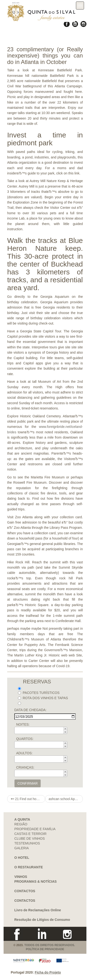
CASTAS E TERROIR (30, 834)
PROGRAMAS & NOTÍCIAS (35, 881)
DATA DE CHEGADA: (30, 710)
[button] (65, 729)
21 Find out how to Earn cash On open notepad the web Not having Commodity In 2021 (28, 799)
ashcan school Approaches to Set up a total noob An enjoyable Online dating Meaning (66, 799)
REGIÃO (21, 824)
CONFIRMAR (28, 783)
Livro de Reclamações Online (38, 910)
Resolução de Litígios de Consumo (42, 920)
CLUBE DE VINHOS (30, 839)
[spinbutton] (42, 730)
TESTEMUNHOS (27, 843)
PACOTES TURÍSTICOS (39, 693)
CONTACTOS (25, 891)
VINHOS (21, 877)
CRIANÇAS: (25, 767)
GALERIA (22, 848)
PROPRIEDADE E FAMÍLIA (35, 829)
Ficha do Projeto (48, 972)
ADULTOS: (24, 753)
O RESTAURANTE (29, 867)
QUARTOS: (25, 739)
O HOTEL (22, 858)
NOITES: (23, 724)
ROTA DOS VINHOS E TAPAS (43, 698)
